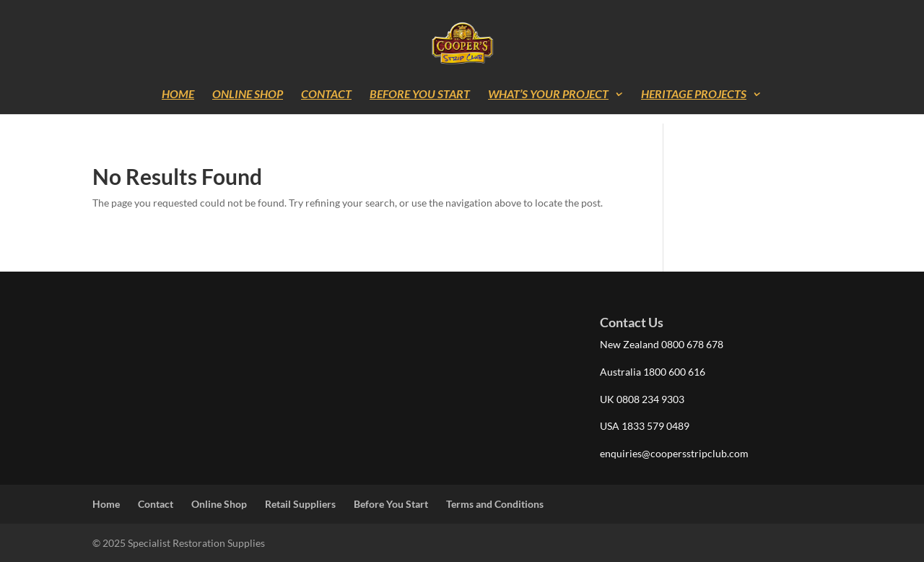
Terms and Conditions (495, 504)
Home (178, 95)
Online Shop (248, 95)
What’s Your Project (548, 95)
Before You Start (420, 95)
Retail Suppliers (300, 504)
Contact (326, 95)
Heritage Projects (694, 95)
